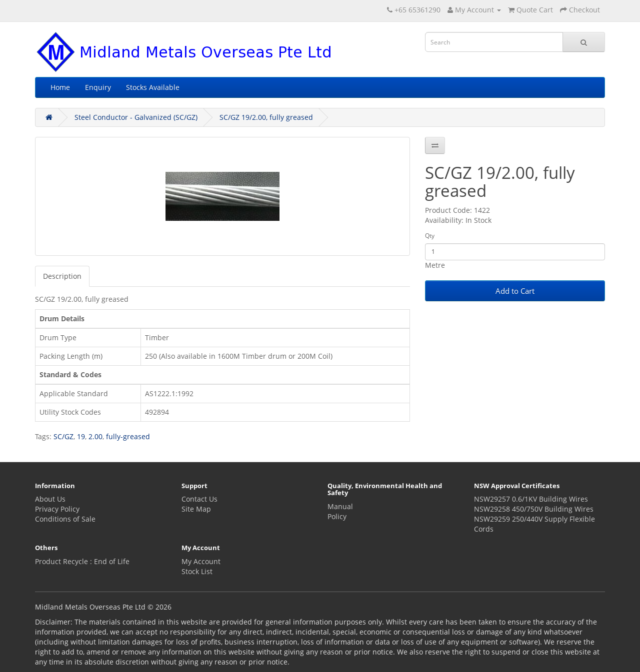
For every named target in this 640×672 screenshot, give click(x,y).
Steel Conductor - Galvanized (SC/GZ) (136, 117)
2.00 (95, 436)
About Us (50, 499)
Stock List (197, 571)
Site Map (196, 509)
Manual (340, 506)
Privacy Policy (57, 509)
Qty (430, 236)
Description (62, 276)
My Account (201, 561)
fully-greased (128, 436)
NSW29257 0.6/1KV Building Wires (531, 499)
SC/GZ (63, 436)
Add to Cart (515, 291)
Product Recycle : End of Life (82, 561)
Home (60, 87)
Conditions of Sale (65, 519)
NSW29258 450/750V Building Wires (534, 509)
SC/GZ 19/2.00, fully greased (266, 117)
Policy (337, 516)
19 (81, 436)
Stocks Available (153, 87)
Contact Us (199, 499)
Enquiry (98, 87)
